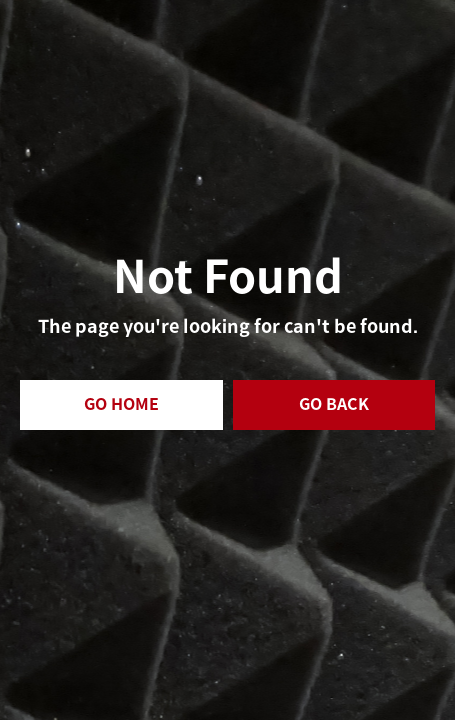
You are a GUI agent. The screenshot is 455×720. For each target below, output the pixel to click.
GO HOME (121, 404)
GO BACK (334, 404)
